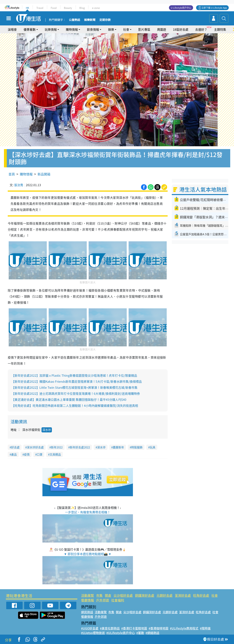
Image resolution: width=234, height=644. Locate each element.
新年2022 (57, 447)
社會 (126, 29)
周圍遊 (162, 29)
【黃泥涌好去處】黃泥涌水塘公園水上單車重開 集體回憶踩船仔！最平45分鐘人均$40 (69, 399)
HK (27, 8)
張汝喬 (19, 185)
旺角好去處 (201, 595)
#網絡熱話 (152, 633)
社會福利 (118, 600)
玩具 (153, 447)
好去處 (15, 447)
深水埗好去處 (35, 447)
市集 (99, 595)
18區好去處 (181, 29)
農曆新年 (118, 447)
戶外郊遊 (103, 600)
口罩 (40, 454)
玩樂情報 (51, 29)
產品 (14, 454)
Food (54, 8)
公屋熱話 (74, 20)
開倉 (108, 595)
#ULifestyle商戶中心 (121, 633)
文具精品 (55, 454)
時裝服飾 (137, 447)
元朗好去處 (165, 595)
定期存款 (105, 20)
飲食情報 (93, 29)
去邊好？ (201, 29)
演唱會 (12, 29)
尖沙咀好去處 (123, 595)
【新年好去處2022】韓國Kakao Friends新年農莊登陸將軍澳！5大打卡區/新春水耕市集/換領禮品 (77, 381)
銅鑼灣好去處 (145, 595)
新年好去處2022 (80, 447)
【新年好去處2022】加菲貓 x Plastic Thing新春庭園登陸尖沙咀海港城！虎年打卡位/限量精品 (74, 375)
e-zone (96, 8)
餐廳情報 (87, 600)
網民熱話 (87, 612)
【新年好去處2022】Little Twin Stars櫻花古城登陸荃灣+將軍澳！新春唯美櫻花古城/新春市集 (74, 387)
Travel (40, 8)
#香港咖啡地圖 (158, 628)
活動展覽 (87, 595)
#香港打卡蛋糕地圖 (134, 628)
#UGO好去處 (90, 628)
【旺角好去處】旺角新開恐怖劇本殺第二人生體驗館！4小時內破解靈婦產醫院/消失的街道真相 (75, 405)
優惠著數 (30, 29)
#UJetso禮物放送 (93, 633)
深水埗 (47, 430)
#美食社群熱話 (110, 628)
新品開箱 (44, 174)
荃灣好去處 (183, 595)
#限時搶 (205, 628)
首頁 (12, 174)
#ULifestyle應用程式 (184, 628)
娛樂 (111, 29)
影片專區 (144, 29)
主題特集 (220, 29)
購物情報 (72, 29)
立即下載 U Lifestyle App (214, 8)
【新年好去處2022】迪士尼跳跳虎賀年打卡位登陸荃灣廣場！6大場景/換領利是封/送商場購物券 (76, 393)
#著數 (140, 633)
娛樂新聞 (90, 20)
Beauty (68, 8)
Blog (82, 8)
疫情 (27, 454)
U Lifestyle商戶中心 (181, 8)
